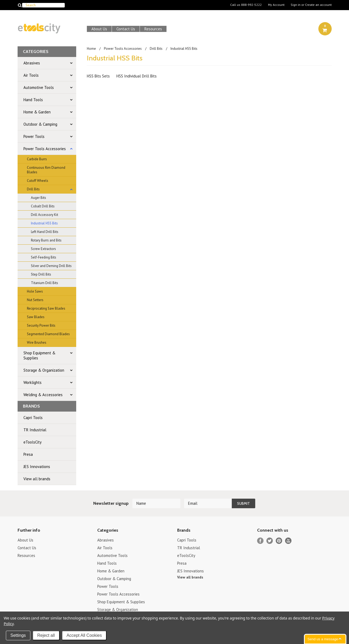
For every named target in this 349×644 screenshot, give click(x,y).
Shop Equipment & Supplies (39, 355)
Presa (28, 454)
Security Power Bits (41, 325)
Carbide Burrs (37, 159)
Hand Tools (33, 100)
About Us (99, 29)
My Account (276, 5)
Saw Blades (36, 317)
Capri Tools (33, 418)
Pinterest (279, 541)
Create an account (318, 5)
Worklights (33, 382)
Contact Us (126, 29)
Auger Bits (38, 198)
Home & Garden (37, 112)
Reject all (46, 635)
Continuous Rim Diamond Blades (46, 170)
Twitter (270, 541)
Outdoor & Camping (40, 124)
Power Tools (34, 136)
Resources (153, 29)
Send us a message (323, 639)
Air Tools (31, 75)
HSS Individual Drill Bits (137, 76)
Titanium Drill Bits (44, 283)
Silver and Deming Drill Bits (51, 266)
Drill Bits (33, 189)
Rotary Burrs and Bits (46, 240)
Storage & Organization (44, 370)
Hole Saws (35, 291)
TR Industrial (35, 430)
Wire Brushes (37, 342)
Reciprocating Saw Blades (46, 308)
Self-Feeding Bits (44, 257)
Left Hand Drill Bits (45, 232)
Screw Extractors (43, 249)
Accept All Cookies (84, 635)
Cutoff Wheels (38, 181)
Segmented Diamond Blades (48, 334)
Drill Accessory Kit (44, 215)
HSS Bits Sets (98, 76)
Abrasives (32, 63)
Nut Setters (35, 300)
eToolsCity (33, 442)
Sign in (296, 5)
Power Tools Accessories (45, 149)
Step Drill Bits (41, 274)
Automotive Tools (39, 87)
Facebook (260, 541)
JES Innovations (37, 467)
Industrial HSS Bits (44, 223)
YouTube (288, 541)
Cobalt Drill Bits (43, 206)
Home (91, 49)
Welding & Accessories (43, 395)
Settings (18, 635)
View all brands (37, 479)
